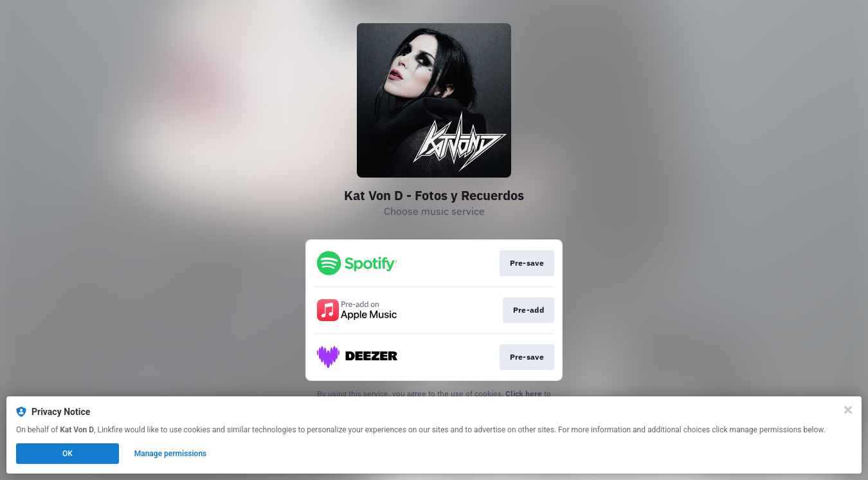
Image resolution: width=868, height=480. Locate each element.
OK (68, 454)
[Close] (848, 410)
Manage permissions (171, 454)
